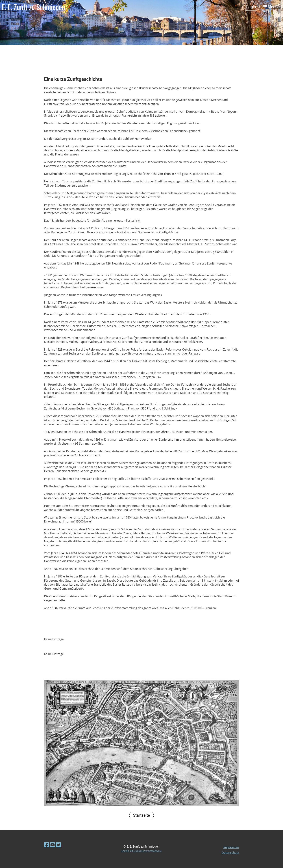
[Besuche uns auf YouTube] (53, 845)
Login (251, 7)
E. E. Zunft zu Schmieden (33, 7)
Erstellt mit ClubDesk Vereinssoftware (141, 851)
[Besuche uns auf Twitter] (58, 845)
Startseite (141, 815)
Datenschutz (230, 853)
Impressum (231, 847)
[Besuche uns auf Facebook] (47, 845)
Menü (270, 7)
